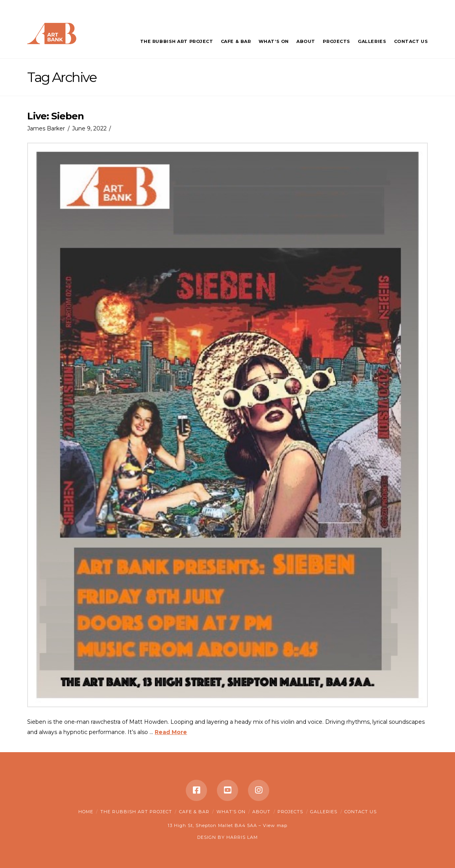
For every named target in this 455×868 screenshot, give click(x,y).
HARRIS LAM (242, 837)
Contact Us (361, 812)
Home (86, 812)
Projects (290, 812)
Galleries (324, 812)
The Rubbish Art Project (136, 812)
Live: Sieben (55, 116)
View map (275, 825)
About (261, 812)
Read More (171, 732)
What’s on (231, 812)
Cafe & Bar (194, 812)
